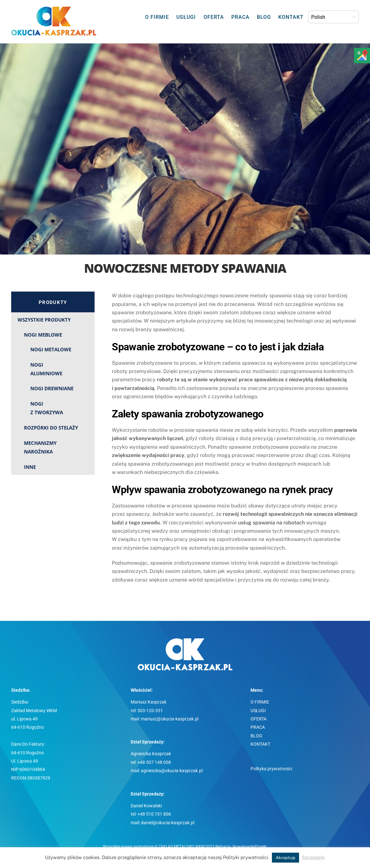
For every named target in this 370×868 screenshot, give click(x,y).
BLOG (264, 17)
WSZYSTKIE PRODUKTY (44, 320)
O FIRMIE (157, 17)
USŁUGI (186, 17)
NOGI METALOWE (51, 349)
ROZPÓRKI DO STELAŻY (51, 428)
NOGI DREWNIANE (52, 388)
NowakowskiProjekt (250, 847)
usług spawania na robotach (271, 523)
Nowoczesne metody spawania (185, 268)
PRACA (240, 17)
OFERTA (214, 17)
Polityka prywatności (271, 769)
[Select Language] (334, 17)
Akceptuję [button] (285, 858)
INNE (30, 467)
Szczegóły (313, 857)
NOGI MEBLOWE (43, 335)
